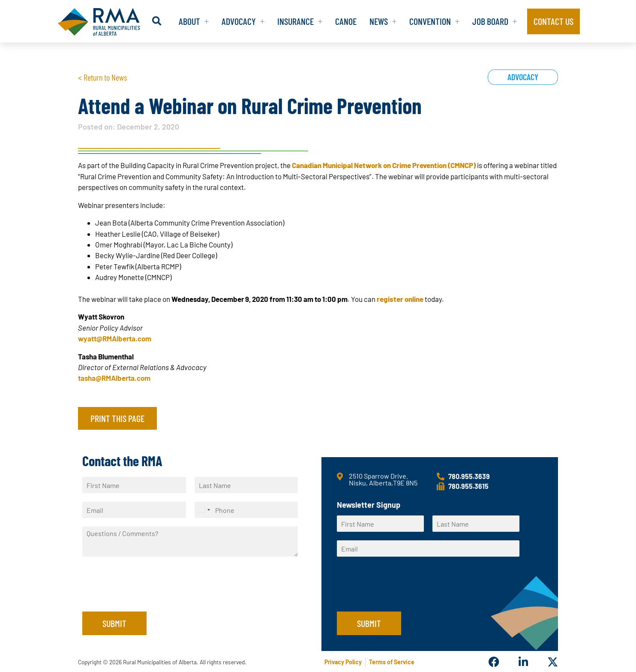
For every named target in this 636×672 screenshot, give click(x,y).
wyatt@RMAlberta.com (115, 338)
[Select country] (204, 510)
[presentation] (147, 597)
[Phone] (246, 510)
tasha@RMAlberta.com (114, 378)
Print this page (117, 418)
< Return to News (102, 77)
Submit (114, 623)
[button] (157, 21)
